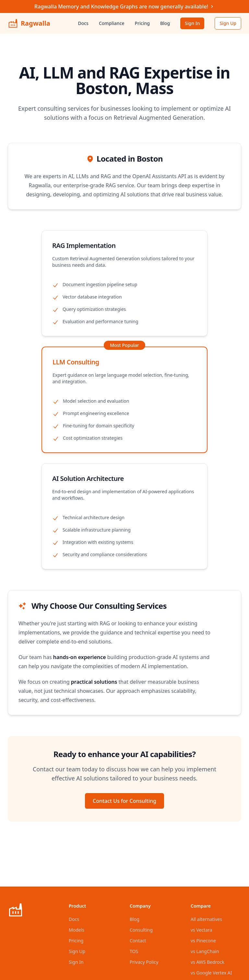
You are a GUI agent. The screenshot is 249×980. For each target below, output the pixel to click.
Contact (138, 941)
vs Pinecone (203, 941)
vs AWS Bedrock (207, 962)
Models (77, 930)
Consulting (141, 930)
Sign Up (228, 23)
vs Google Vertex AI (211, 973)
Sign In (192, 23)
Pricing (142, 23)
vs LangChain (205, 951)
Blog (165, 23)
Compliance (112, 23)
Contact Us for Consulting (124, 801)
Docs (83, 23)
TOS (134, 951)
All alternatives (206, 919)
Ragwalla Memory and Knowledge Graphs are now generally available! (124, 6)
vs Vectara (201, 930)
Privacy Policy (144, 962)
